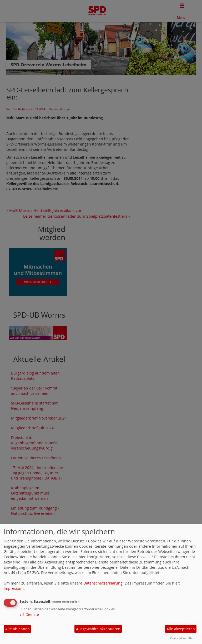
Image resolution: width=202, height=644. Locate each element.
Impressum (14, 588)
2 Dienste (29, 614)
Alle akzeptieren (181, 629)
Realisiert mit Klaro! (183, 638)
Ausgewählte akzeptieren (98, 629)
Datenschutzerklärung (103, 583)
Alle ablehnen (17, 629)
